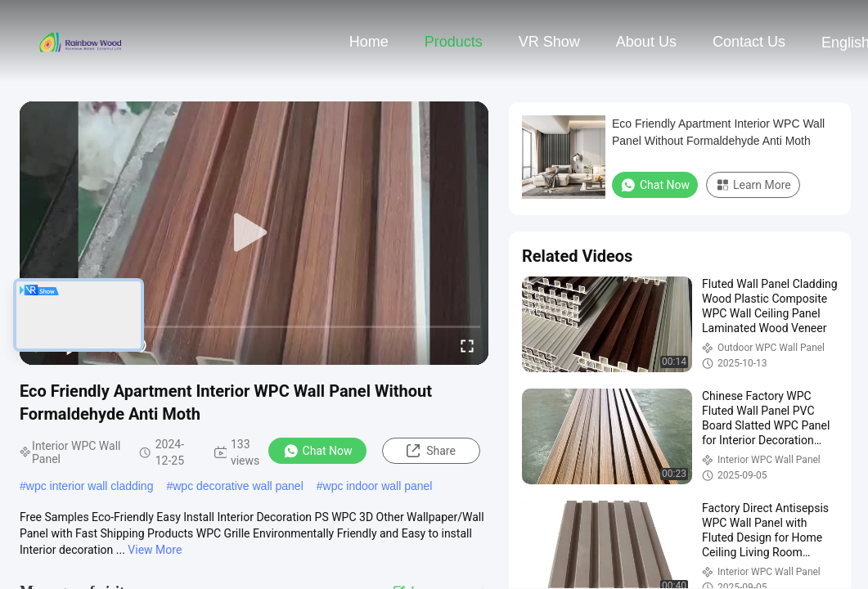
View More (155, 550)
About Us (646, 42)
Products (454, 42)
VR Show (549, 42)
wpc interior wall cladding (90, 486)
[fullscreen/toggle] (467, 345)
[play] (254, 233)
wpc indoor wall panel (378, 486)
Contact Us (749, 42)
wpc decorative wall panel (238, 486)
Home (369, 42)
